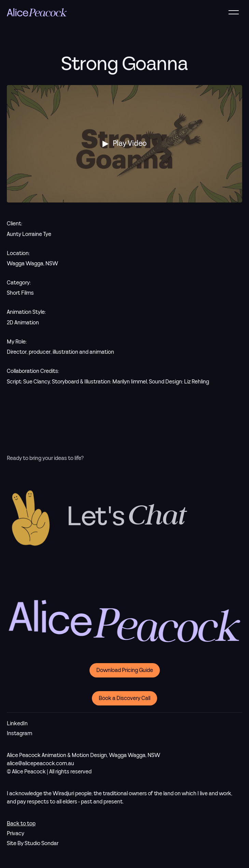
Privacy (16, 834)
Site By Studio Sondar (33, 843)
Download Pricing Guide (125, 670)
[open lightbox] (124, 144)
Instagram (19, 733)
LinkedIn (17, 724)
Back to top (21, 824)
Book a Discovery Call (124, 698)
